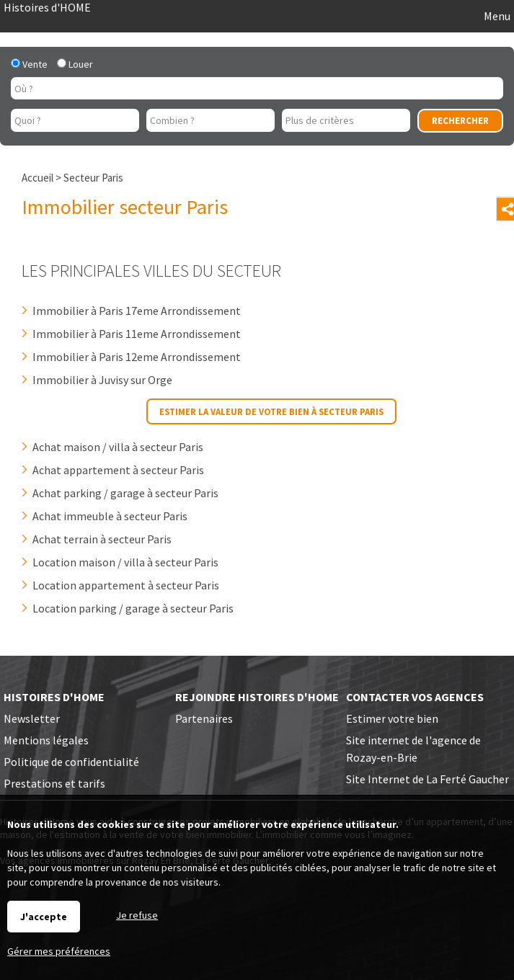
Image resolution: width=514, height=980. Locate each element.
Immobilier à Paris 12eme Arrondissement (137, 357)
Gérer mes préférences (59, 951)
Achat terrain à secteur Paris (102, 539)
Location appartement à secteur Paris (126, 585)
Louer (75, 64)
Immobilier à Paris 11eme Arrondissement (137, 334)
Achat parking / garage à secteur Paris (125, 493)
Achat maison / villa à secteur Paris (118, 447)
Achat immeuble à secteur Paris (110, 516)
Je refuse (137, 915)
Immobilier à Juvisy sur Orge (102, 380)
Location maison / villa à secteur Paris (125, 562)
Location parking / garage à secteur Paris (133, 608)
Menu (496, 16)
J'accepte (44, 917)
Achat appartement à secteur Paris (118, 470)
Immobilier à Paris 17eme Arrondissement (137, 311)
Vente (29, 64)
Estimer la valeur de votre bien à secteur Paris (271, 411)
